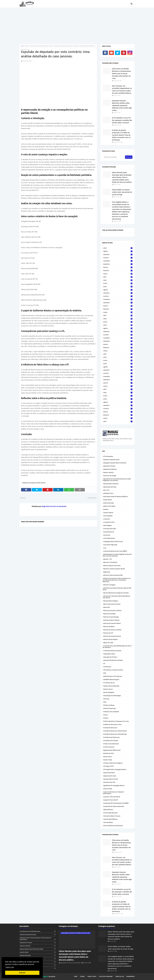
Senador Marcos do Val (111, 779)
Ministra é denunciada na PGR (113, 575)
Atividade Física (108, 493)
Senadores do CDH (109, 782)
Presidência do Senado (111, 741)
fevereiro (118, 270)
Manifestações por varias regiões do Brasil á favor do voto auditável (117, 555)
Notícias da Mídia (109, 627)
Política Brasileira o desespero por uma (116, 721)
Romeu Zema (108, 757)
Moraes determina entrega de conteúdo (116, 593)
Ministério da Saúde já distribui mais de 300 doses (117, 589)
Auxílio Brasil (108, 500)
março (118, 274)
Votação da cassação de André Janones (41, 46)
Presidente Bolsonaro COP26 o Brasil (115, 731)
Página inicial (25, 46)
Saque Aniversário (109, 773)
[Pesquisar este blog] (114, 157)
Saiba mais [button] (10, 967)
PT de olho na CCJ (109, 683)
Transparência (130, 977)
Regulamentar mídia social (112, 750)
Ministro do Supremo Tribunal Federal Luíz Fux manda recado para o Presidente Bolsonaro (117, 580)
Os (104, 663)
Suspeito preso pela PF (111, 800)
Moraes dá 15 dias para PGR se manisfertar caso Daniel (116, 597)
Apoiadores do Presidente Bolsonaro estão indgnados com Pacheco (117, 480)
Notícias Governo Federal (111, 620)
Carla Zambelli (108, 516)
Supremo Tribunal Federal (112, 797)
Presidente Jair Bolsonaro (112, 737)
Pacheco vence (108, 689)
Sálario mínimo (108, 810)
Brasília (106, 509)
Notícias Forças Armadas (111, 617)
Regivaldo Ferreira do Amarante (54, 506)
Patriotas (106, 699)
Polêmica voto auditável (111, 712)
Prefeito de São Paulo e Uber (113, 724)
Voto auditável (108, 822)
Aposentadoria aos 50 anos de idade (38, 949)
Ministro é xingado (109, 585)
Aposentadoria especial (111, 484)
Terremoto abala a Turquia (112, 816)
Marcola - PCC (108, 559)
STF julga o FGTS (109, 766)
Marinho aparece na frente (112, 566)
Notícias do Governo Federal (112, 630)
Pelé (105, 702)
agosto (118, 251)
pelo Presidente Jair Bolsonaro (113, 826)
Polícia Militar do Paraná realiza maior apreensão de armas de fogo (122, 192)
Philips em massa (109, 705)
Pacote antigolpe (109, 692)
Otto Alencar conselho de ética (113, 670)
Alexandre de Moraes (110, 469)
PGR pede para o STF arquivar (113, 676)
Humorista (107, 535)
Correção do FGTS (109, 522)
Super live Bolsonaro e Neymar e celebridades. (113, 793)
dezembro (118, 264)
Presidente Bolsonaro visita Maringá (115, 734)
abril (118, 277)
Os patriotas (107, 667)
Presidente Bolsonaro (110, 728)
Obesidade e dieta (109, 654)
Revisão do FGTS (109, 753)
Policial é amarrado (110, 708)
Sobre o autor (92, 977)
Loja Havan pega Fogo (110, 545)
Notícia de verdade (109, 614)
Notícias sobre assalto (111, 639)
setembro (118, 254)
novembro (118, 261)
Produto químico (109, 747)
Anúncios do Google (110, 476)
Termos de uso (120, 977)
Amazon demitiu (109, 472)
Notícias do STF (108, 633)
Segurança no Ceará (110, 776)
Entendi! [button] (22, 973)
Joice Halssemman (109, 538)
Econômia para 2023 (110, 529)
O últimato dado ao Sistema (112, 651)
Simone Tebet (108, 789)
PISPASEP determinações (111, 680)
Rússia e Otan (108, 760)
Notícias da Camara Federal (112, 623)
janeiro (118, 267)
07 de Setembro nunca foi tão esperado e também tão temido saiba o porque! (122, 120)
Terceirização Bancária (111, 813)
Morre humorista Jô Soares (112, 604)
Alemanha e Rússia (109, 466)
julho (118, 248)
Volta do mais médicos (110, 819)
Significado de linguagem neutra (114, 785)
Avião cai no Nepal (109, 506)
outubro (118, 258)
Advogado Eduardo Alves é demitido (115, 463)
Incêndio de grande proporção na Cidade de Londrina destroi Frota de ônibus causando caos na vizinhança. (121, 135)
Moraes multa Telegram (111, 601)
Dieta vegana (108, 525)
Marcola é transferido (110, 562)
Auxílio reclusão (109, 503)
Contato (82, 977)
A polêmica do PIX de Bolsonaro (38, 931)
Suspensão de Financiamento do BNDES (116, 803)
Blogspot (45, 977)
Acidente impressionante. (112, 460)
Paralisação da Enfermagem (112, 696)
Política (106, 718)
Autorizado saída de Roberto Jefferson (116, 497)
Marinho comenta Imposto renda (114, 569)
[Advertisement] (77, 24)
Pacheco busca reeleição (111, 686)
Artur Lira (106, 490)
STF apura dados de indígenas (113, 763)
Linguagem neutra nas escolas (113, 541)
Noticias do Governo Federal (112, 611)
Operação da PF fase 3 (110, 657)
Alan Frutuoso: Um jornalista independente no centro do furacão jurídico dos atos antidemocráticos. (122, 90)
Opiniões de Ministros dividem (113, 660)
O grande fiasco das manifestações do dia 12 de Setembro (117, 647)
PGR (105, 673)
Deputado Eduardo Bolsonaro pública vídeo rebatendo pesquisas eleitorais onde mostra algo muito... (122, 106)
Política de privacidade (106, 977)
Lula (105, 548)
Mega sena (107, 572)
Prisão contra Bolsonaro (111, 744)
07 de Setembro (108, 456)
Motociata (107, 607)
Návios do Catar (108, 643)
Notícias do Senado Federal (112, 636)
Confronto (107, 519)
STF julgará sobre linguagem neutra (115, 769)
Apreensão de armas (110, 487)
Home (76, 977)
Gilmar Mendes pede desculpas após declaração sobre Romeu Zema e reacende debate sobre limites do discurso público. (122, 177)
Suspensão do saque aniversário (114, 806)
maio (118, 280)
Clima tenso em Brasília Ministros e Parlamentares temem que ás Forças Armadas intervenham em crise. (121, 74)
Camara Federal (108, 513)
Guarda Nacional (109, 532)
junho (118, 283)
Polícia (106, 715)
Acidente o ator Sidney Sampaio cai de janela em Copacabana (37, 939)
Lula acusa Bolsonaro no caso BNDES (115, 551)
